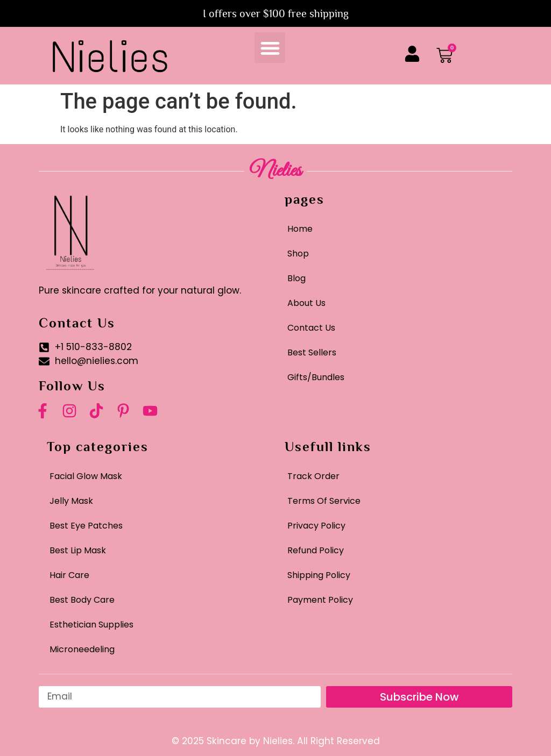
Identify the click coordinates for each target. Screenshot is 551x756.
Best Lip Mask (78, 550)
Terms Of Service (324, 501)
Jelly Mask (71, 501)
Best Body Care (82, 600)
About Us (306, 303)
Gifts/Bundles (316, 377)
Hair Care (69, 575)
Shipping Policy (319, 575)
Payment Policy (320, 600)
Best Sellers (312, 352)
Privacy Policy (316, 526)
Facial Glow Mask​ (86, 476)
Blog (296, 278)
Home (300, 229)
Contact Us (311, 328)
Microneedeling (82, 649)
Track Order (313, 476)
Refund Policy (316, 550)
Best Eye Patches (86, 526)
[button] (270, 48)
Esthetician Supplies (91, 625)
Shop (298, 254)
